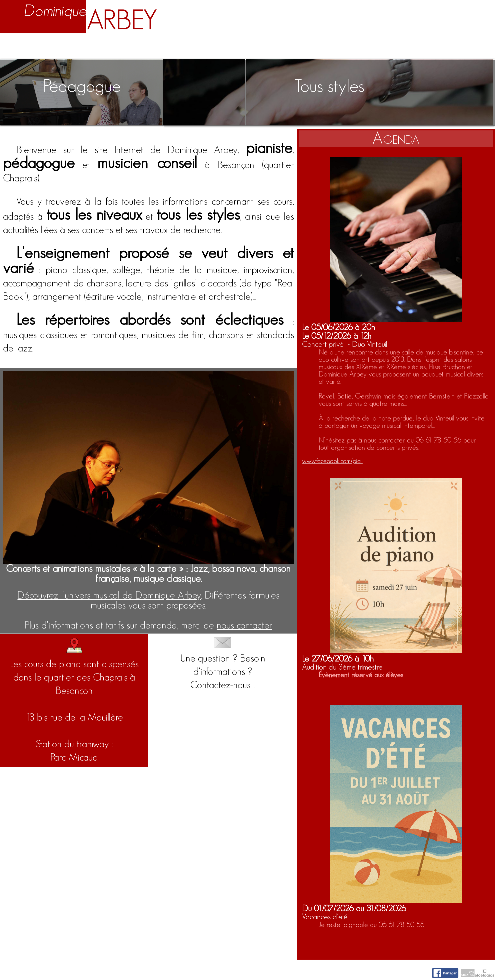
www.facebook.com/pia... (332, 461)
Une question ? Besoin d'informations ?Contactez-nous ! (223, 664)
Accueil (24, 47)
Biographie (84, 47)
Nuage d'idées (389, 47)
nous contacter (244, 626)
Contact (467, 47)
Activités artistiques (277, 47)
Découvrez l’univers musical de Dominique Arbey (109, 596)
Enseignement (168, 47)
